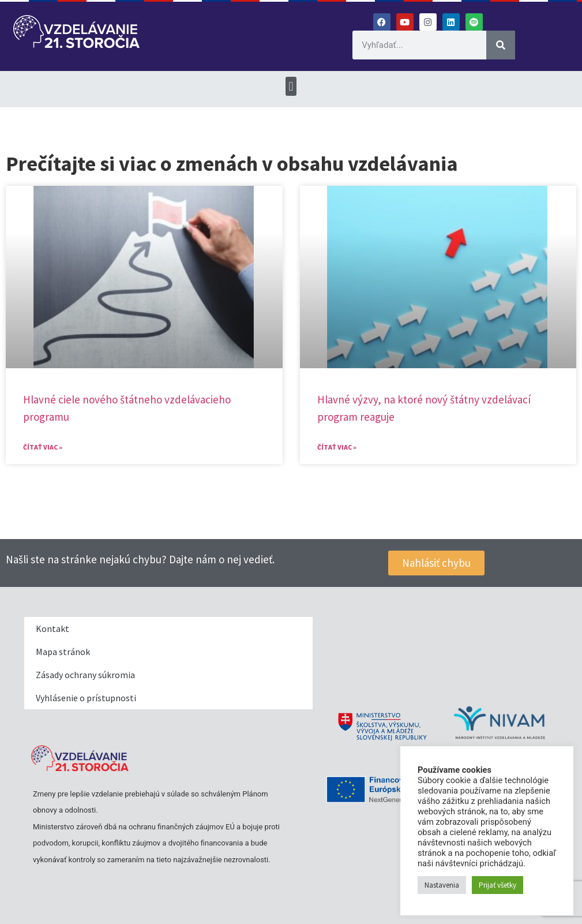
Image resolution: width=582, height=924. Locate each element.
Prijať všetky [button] (497, 885)
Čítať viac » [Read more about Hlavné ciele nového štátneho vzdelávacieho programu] (43, 447)
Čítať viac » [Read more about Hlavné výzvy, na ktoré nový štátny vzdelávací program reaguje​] (337, 447)
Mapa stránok (63, 652)
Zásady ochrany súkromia (85, 675)
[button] (291, 86)
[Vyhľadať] (501, 45)
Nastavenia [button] (442, 885)
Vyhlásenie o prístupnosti (86, 698)
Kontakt (52, 629)
